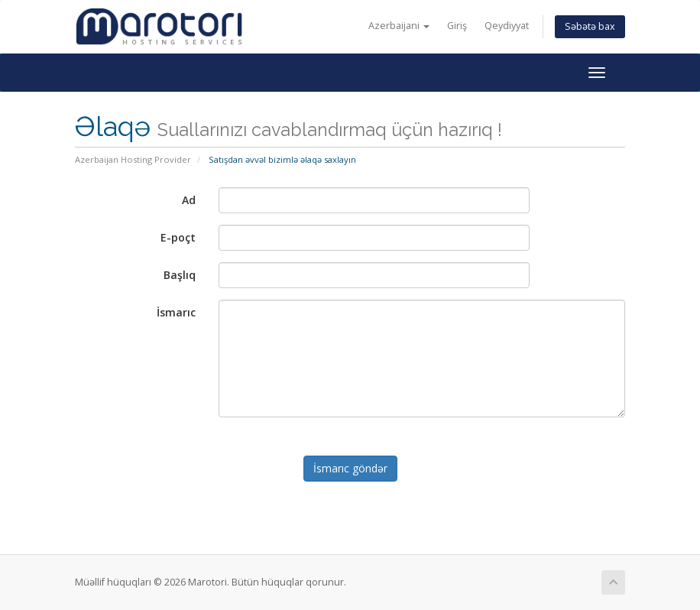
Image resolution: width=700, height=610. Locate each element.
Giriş (457, 26)
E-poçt (178, 237)
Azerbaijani (399, 26)
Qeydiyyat (507, 26)
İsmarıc (176, 312)
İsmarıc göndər (350, 468)
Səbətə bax (590, 26)
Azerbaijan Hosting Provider (133, 159)
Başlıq (180, 275)
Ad (189, 200)
